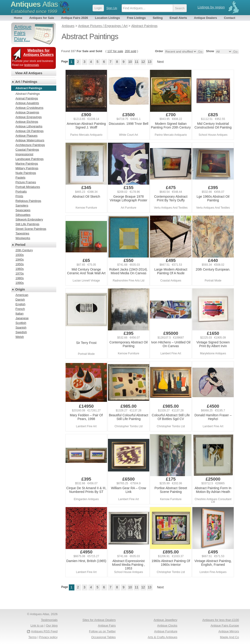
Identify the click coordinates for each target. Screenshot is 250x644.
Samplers (22, 205)
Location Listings (107, 18)
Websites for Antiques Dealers (38, 53)
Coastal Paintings (27, 150)
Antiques (34, 4)
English (21, 304)
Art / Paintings (26, 82)
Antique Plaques (27, 136)
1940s (20, 259)
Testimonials (49, 620)
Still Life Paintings (28, 224)
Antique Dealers (205, 18)
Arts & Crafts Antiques (162, 637)
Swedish (21, 332)
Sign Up (112, 8)
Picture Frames (26, 182)
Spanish (21, 327)
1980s (20, 278)
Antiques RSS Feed (44, 631)
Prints (19, 196)
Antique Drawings (27, 112)
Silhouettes (23, 215)
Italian (20, 314)
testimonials (32, 65)
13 (150, 62)
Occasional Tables (103, 637)
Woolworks (23, 238)
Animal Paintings (27, 98)
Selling (158, 18)
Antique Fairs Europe (225, 625)
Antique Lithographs (29, 126)
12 (143, 62)
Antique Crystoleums (30, 108)
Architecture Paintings (30, 145)
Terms (32, 637)
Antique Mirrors (229, 631)
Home (18, 18)
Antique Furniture (166, 631)
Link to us (37, 625)
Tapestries (22, 233)
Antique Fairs (107, 625)
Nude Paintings (26, 173)
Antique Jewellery (166, 620)
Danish (20, 300)
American (22, 295)
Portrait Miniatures (28, 187)
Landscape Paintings (30, 159)
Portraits (21, 192)
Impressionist (25, 154)
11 (137, 62)
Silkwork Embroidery (29, 219)
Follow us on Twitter (102, 631)
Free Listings (136, 18)
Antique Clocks (167, 625)
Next (160, 62)
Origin (20, 289)
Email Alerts (178, 18)
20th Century (24, 250)
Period (20, 245)
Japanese (22, 318)
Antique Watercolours (30, 140)
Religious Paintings (28, 201)
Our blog (52, 625)
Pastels (21, 178)
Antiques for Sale (42, 18)
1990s (20, 283)
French (20, 309)
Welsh (20, 337)
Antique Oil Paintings (30, 131)
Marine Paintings (27, 164)
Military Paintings (27, 168)
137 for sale (115, 51)
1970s (20, 273)
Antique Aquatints (27, 103)
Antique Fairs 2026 (75, 18)
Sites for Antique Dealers (99, 620)
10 (130, 62)
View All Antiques (29, 73)
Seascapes (23, 210)
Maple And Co (230, 637)
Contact (230, 18)
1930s (20, 255)
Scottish (21, 323)
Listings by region (211, 7)
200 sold (131, 51)
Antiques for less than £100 (221, 620)
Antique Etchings (27, 122)
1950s (20, 264)
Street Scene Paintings (31, 229)
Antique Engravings (29, 117)
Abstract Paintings (28, 94)
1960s (20, 269)
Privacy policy (48, 637)
